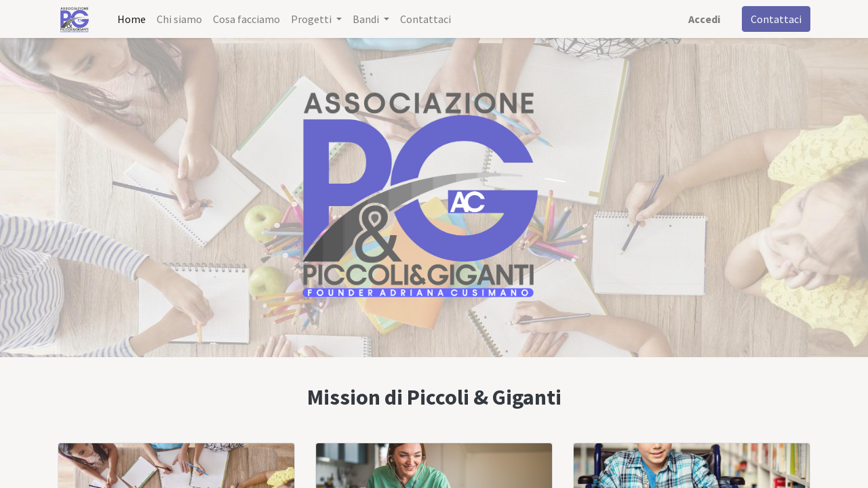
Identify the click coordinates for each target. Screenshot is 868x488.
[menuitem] (132, 19)
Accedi (704, 19)
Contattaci (776, 19)
